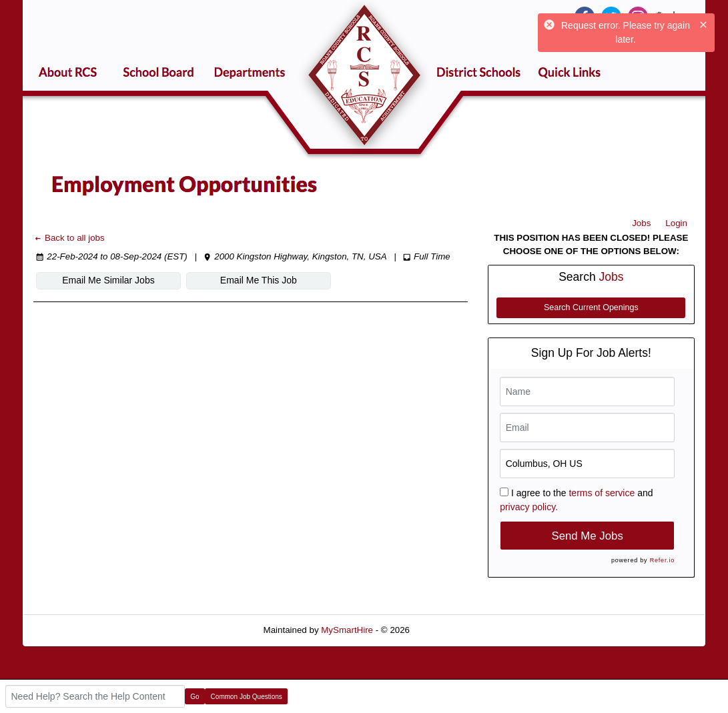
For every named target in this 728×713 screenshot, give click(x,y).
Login (676, 223)
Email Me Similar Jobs (108, 280)
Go (195, 697)
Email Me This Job (259, 280)
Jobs (641, 223)
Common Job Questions (247, 697)
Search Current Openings (591, 307)
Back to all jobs (69, 238)
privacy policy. (529, 507)
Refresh (449, 630)
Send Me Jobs (588, 536)
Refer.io (662, 560)
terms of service (602, 493)
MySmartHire (347, 630)
